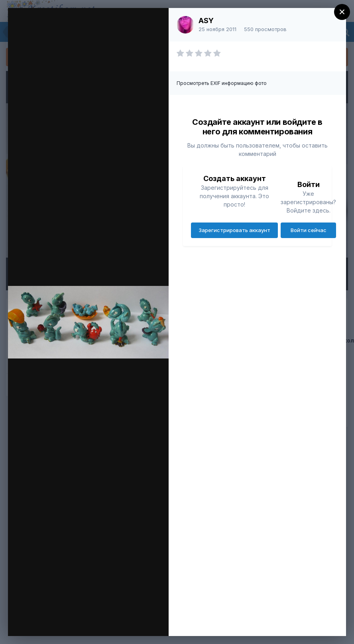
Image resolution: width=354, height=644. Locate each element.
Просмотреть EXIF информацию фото (222, 83)
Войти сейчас (309, 230)
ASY (206, 21)
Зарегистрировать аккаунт (234, 230)
